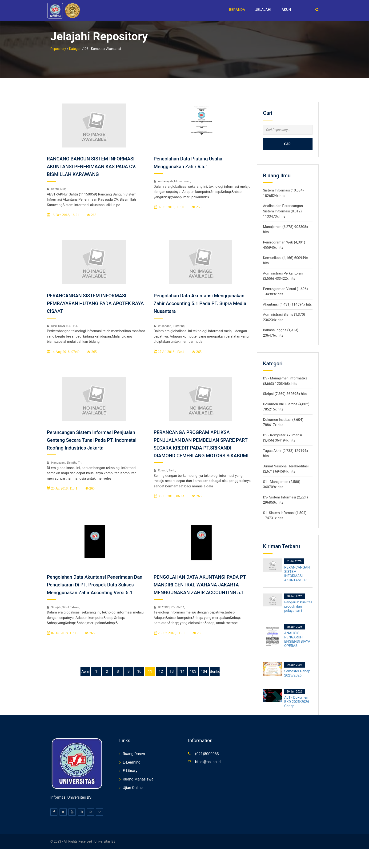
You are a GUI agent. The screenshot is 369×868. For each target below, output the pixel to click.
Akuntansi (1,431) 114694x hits (287, 300)
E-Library (130, 766)
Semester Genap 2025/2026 (297, 669)
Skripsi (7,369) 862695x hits (285, 390)
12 (161, 683)
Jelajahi (263, 10)
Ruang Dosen (134, 750)
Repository (58, 44)
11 (150, 683)
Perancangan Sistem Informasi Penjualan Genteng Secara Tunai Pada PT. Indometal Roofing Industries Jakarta (95, 436)
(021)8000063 (207, 750)
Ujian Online (133, 783)
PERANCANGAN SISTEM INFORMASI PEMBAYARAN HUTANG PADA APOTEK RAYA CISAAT (92, 299)
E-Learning (132, 758)
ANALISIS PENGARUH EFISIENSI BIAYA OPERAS (297, 635)
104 (204, 683)
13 (172, 683)
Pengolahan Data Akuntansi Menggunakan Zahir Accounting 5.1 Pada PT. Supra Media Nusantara (203, 299)
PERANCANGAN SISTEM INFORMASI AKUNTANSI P (297, 569)
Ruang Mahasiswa (138, 775)
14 (182, 683)
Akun (286, 10)
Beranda (237, 10)
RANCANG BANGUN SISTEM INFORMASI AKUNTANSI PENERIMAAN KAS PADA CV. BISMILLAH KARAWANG (95, 162)
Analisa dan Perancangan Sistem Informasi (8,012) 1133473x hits (283, 207)
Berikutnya (215, 683)
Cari (288, 140)
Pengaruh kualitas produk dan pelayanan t (298, 602)
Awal (86, 683)
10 (139, 683)
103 (193, 683)
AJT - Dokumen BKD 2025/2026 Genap (297, 697)
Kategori (75, 44)
